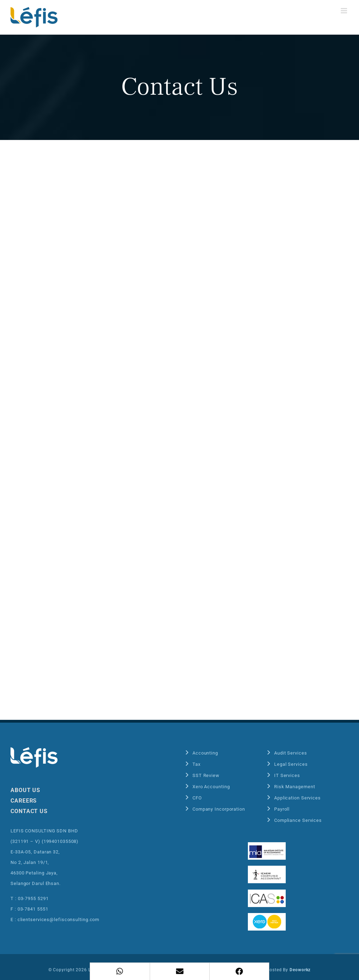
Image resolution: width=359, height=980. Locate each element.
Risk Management (295, 787)
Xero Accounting (211, 787)
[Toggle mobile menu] (345, 11)
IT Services (287, 775)
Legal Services (291, 764)
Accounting (205, 753)
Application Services (297, 798)
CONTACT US (29, 811)
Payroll (282, 809)
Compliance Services (298, 820)
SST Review (206, 775)
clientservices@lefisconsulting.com (59, 920)
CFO (197, 798)
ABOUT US (25, 790)
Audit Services (291, 753)
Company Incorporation (219, 809)
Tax (197, 764)
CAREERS (24, 801)
